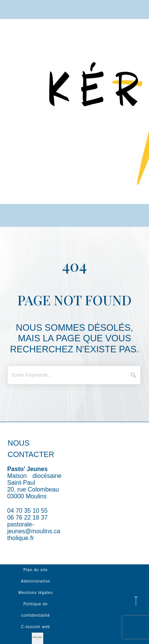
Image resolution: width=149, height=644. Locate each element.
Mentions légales (35, 593)
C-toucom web (36, 627)
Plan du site (36, 570)
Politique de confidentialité (36, 610)
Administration (35, 581)
